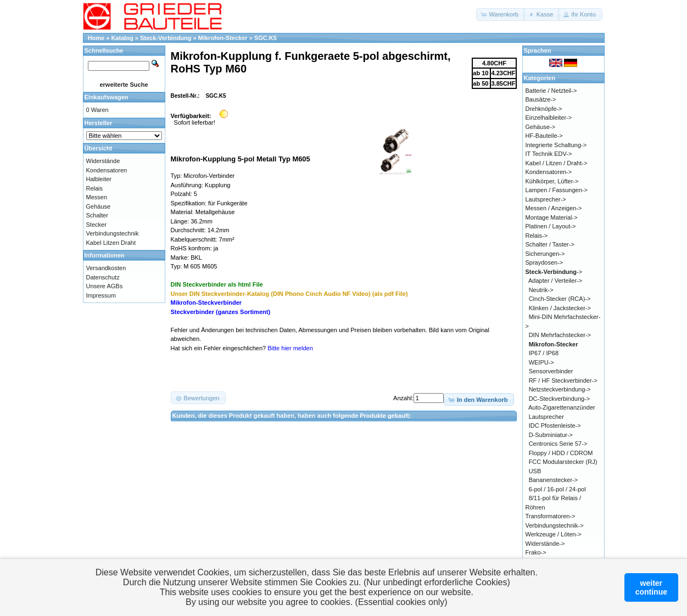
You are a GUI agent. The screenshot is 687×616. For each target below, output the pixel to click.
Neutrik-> (541, 290)
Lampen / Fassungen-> (557, 190)
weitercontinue (651, 587)
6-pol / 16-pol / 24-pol (557, 489)
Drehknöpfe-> (544, 109)
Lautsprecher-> (546, 199)
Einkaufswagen (107, 97)
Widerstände (103, 161)
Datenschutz (103, 277)
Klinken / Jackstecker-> (560, 308)
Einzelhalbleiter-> (549, 117)
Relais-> (537, 236)
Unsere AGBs (105, 286)
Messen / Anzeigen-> (554, 208)
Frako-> (536, 552)
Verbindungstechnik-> (555, 525)
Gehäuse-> (541, 127)
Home (96, 38)
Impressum (101, 295)
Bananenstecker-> (554, 480)
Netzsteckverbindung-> (560, 389)
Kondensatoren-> (549, 172)
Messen (97, 197)
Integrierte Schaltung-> (556, 145)
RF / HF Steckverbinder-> (563, 380)
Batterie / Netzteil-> (551, 91)
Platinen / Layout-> (551, 226)
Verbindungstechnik (113, 233)
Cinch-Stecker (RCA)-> (560, 299)
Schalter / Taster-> (550, 244)
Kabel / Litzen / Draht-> (557, 163)
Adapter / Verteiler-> (555, 281)
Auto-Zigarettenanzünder (562, 407)
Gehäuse (99, 206)
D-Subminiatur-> (551, 435)
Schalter (97, 215)
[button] (501, 15)
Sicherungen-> (545, 254)
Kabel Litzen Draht (111, 243)
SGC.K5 (266, 38)
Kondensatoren (107, 170)
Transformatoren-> (551, 516)
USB (535, 471)
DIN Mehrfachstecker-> (560, 335)
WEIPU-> (541, 362)
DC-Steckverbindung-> (560, 399)
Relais (95, 188)
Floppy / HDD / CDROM (561, 453)
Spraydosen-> (544, 262)
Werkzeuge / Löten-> (554, 534)
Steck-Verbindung (166, 38)
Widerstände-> (545, 544)
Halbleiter (99, 179)
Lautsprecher (546, 417)
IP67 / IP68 (544, 353)
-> (554, 272)
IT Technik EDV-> (549, 154)
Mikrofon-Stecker (223, 38)
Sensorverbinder (551, 371)
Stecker (96, 225)
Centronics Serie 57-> (558, 444)
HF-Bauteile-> (544, 136)
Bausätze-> (541, 99)
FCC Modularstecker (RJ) (563, 462)
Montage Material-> (552, 217)
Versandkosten (106, 268)
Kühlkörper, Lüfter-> (552, 181)
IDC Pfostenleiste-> (555, 425)
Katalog (122, 38)
